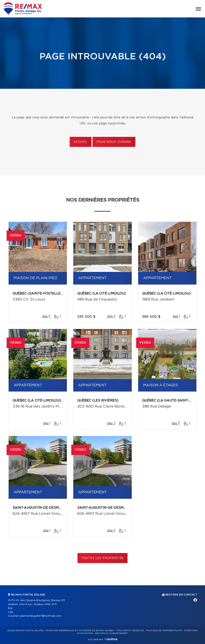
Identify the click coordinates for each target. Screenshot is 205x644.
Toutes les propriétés (103, 558)
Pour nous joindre (114, 142)
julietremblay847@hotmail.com (40, 616)
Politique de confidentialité (164, 631)
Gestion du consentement (111, 633)
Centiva (111, 639)
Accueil (81, 142)
